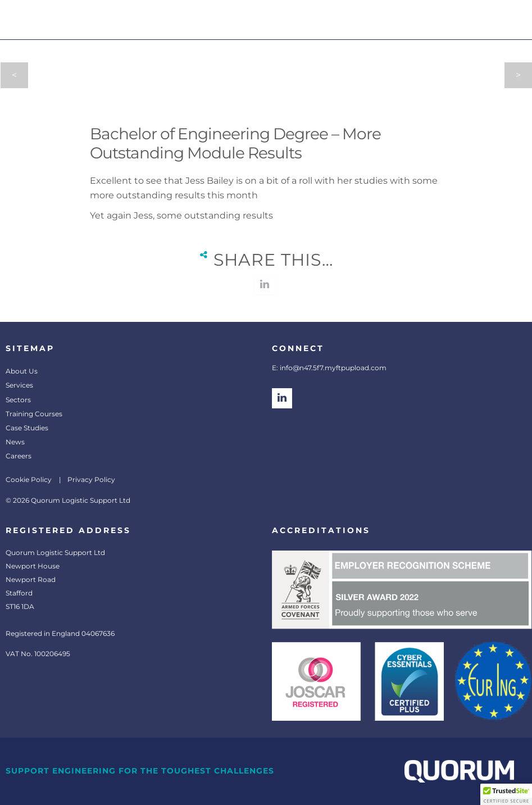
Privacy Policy (91, 479)
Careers (19, 456)
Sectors (18, 400)
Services (19, 385)
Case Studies (27, 428)
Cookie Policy (29, 479)
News (15, 442)
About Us (22, 371)
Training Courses (34, 414)
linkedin (265, 285)
